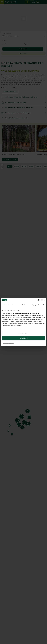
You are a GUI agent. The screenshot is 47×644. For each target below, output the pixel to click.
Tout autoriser (23, 338)
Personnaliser (24, 333)
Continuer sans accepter (8, 343)
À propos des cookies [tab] (38, 305)
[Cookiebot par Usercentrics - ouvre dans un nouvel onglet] (38, 300)
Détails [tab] (23, 305)
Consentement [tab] (8, 305)
